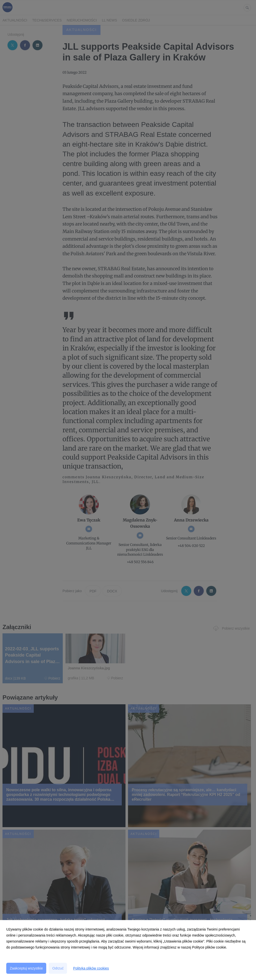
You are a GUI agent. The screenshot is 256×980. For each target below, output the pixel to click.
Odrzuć (58, 968)
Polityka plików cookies (91, 968)
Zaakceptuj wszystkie (26, 968)
